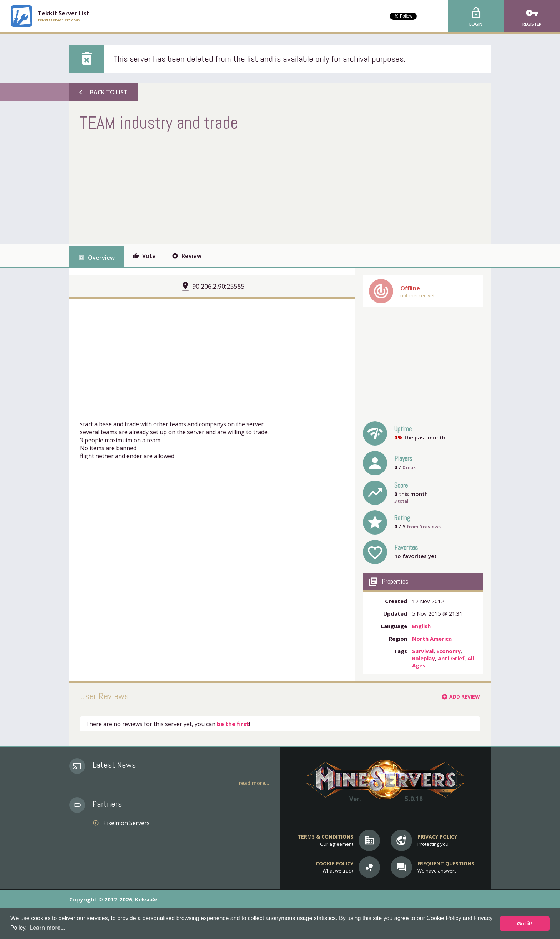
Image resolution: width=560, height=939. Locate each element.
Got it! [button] (525, 924)
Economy (449, 651)
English (421, 626)
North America (432, 639)
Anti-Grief (451, 658)
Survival (423, 651)
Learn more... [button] (47, 928)
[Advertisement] (210, 187)
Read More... (254, 783)
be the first (233, 724)
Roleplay (424, 658)
